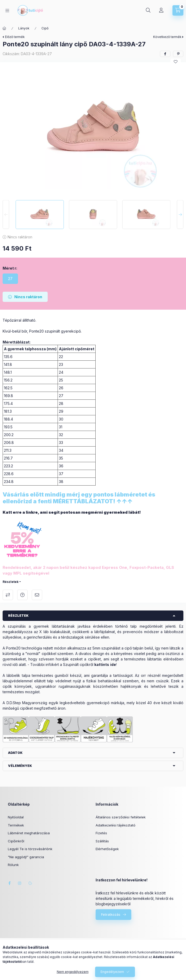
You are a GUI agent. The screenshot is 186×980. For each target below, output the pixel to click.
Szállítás (102, 841)
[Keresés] (148, 10)
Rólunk (13, 865)
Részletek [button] (18, 616)
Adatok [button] (15, 753)
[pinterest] (178, 54)
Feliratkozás (111, 914)
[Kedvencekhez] (176, 62)
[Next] (180, 215)
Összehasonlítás (8, 595)
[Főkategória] (4, 28)
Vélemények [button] (20, 766)
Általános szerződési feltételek (121, 817)
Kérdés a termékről (22, 595)
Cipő (45, 28)
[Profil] (161, 10)
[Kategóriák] (7, 11)
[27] (10, 279)
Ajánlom (37, 595)
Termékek (16, 825)
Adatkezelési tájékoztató (116, 825)
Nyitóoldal (16, 817)
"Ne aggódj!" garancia (26, 857)
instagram (20, 883)
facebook (9, 883)
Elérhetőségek (107, 849)
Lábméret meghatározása (29, 833)
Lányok (24, 28)
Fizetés (101, 833)
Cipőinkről (16, 841)
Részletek (11, 582)
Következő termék (167, 37)
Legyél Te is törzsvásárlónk (30, 849)
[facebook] (165, 54)
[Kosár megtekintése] (178, 10)
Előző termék (15, 37)
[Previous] (6, 215)
